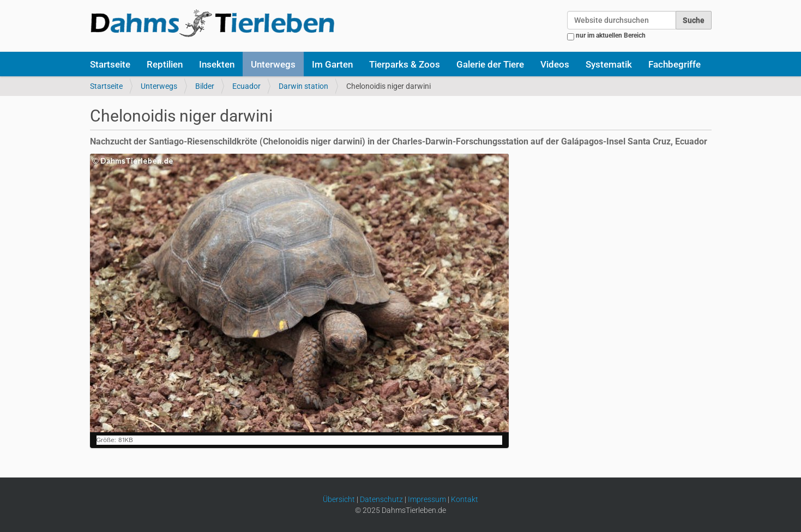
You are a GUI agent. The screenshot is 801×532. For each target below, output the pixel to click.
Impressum (427, 499)
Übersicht (339, 499)
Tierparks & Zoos (405, 64)
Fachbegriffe (674, 64)
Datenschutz (381, 499)
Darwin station (303, 86)
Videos (555, 64)
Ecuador (246, 86)
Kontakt (465, 499)
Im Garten (332, 64)
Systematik (609, 64)
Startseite (110, 64)
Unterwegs (273, 64)
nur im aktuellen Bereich (611, 35)
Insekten (217, 64)
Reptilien (165, 64)
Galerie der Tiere (490, 64)
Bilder (205, 86)
